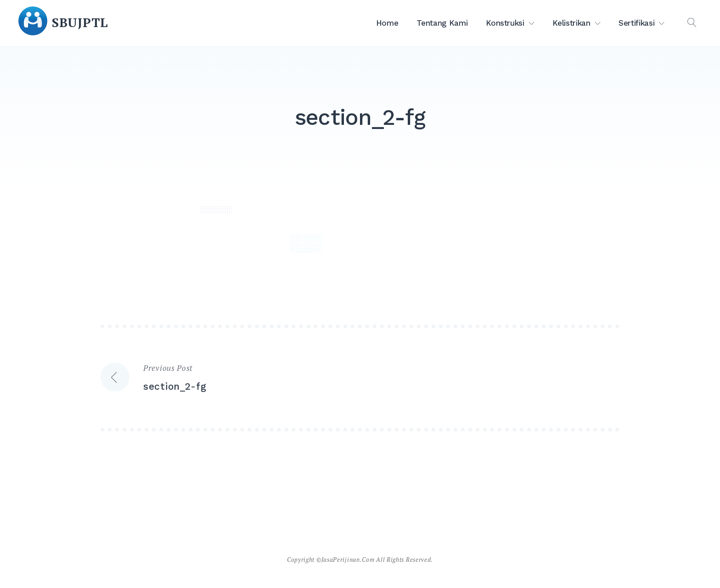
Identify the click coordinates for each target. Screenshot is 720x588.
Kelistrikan (571, 23)
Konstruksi (505, 23)
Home (387, 23)
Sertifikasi (636, 23)
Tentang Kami (442, 23)
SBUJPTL (80, 22)
